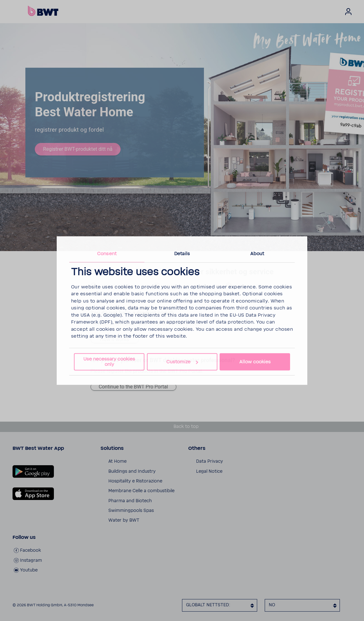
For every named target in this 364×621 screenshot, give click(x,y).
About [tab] (257, 253)
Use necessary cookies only (109, 362)
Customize (182, 362)
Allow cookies (255, 362)
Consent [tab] (107, 253)
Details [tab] (182, 253)
